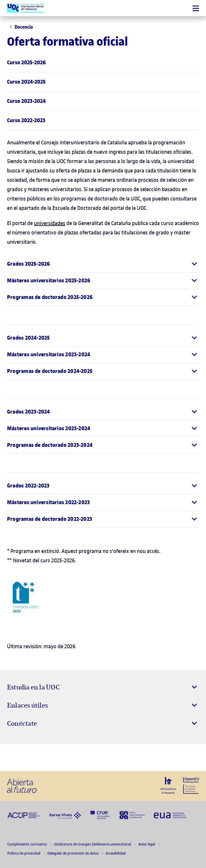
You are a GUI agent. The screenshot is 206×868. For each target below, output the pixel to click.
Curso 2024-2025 (26, 82)
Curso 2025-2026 (26, 63)
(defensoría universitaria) (93, 844)
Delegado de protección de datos (73, 853)
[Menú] (196, 8)
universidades (50, 223)
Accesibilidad (116, 853)
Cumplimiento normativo (28, 844)
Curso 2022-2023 (26, 120)
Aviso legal (147, 844)
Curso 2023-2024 (26, 101)
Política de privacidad (24, 853)
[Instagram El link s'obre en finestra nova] (13, 758)
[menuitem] (103, 63)
